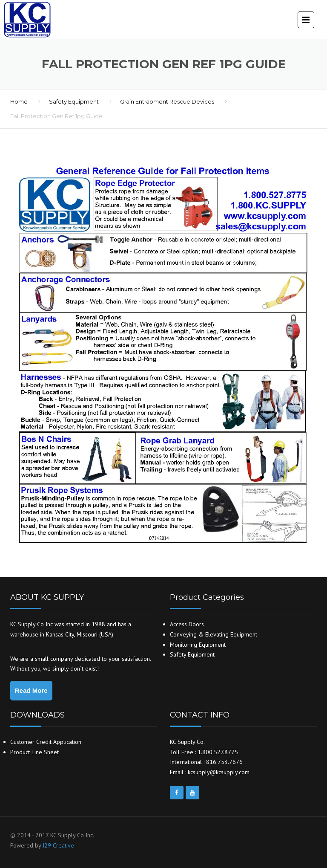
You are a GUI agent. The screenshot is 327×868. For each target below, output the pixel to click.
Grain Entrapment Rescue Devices (167, 101)
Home (19, 101)
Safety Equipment (74, 101)
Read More (31, 690)
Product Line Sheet (34, 752)
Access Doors (187, 624)
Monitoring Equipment (198, 645)
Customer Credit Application (46, 742)
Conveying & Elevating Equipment (214, 634)
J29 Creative (58, 845)
